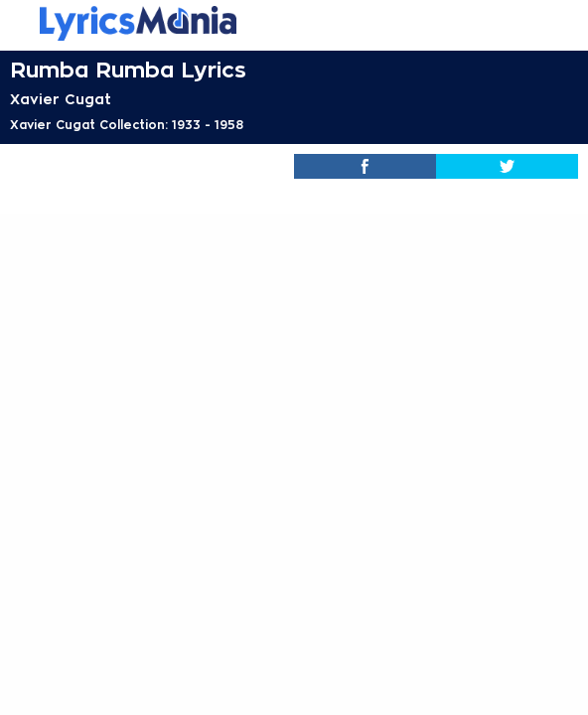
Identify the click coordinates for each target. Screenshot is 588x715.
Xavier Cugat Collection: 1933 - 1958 (127, 125)
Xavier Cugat (61, 99)
